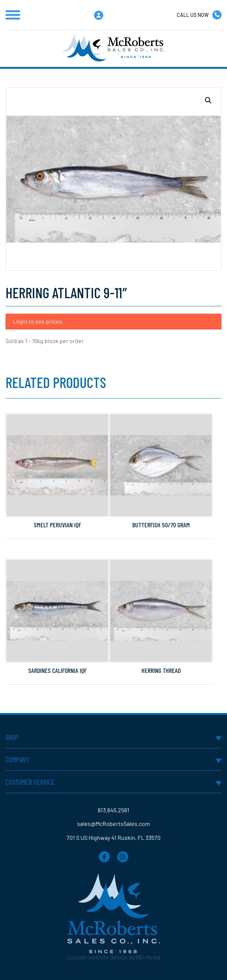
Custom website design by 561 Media (113, 957)
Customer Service (30, 782)
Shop (12, 737)
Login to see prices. (38, 321)
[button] (208, 100)
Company (17, 759)
